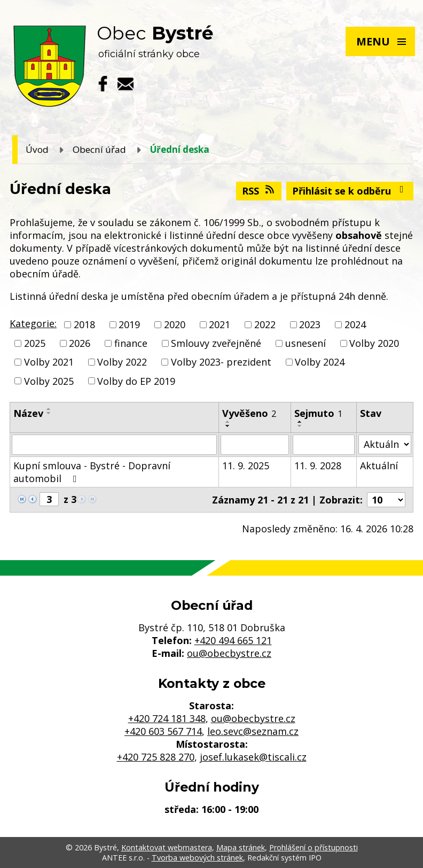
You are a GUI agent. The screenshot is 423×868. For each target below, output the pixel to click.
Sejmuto (318, 413)
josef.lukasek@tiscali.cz (253, 757)
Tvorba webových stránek (197, 858)
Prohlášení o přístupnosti (314, 847)
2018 (84, 324)
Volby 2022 (122, 362)
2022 (265, 324)
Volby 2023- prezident (221, 362)
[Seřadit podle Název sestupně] (49, 413)
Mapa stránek (241, 847)
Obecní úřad (99, 149)
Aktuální (379, 466)
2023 (310, 324)
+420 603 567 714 (163, 731)
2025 (35, 343)
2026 (80, 343)
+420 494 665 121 (233, 640)
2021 (220, 324)
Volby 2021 (49, 362)
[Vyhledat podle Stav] (385, 444)
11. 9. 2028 (318, 466)
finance (131, 343)
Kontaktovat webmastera (167, 847)
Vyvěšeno (249, 413)
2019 (129, 324)
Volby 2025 (49, 381)
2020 (175, 324)
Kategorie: (33, 323)
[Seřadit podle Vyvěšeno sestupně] (228, 426)
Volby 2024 (320, 362)
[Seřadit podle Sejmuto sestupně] (300, 426)
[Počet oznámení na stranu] (386, 500)
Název (28, 413)
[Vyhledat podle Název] (114, 445)
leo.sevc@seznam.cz (253, 731)
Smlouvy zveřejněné (216, 343)
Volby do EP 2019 (136, 381)
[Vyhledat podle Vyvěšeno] (255, 445)
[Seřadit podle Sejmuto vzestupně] (300, 422)
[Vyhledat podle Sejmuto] (324, 445)
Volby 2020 (374, 343)
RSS (259, 191)
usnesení (305, 343)
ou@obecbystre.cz (229, 653)
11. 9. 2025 (246, 466)
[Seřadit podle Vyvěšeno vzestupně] (228, 422)
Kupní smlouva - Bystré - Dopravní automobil (92, 472)
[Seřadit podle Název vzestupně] (49, 409)
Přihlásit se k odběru (350, 191)
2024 (355, 324)
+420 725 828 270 (156, 757)
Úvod (37, 149)
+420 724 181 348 (167, 718)
